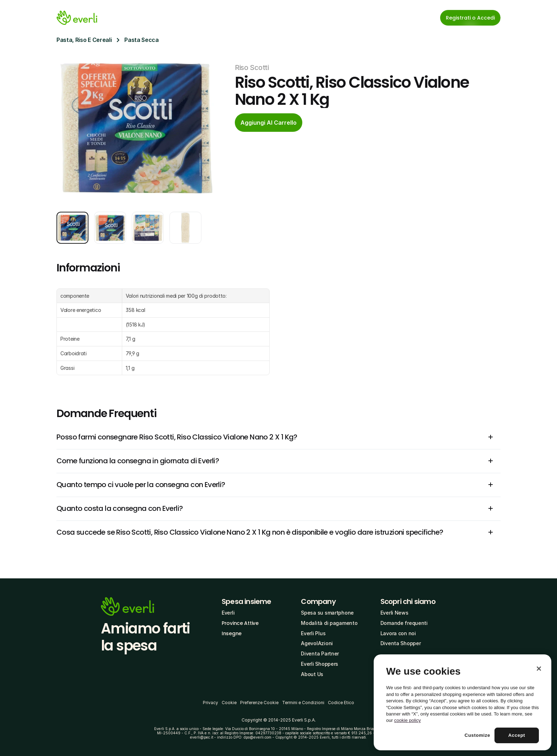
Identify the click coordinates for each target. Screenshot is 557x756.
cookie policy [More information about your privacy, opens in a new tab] (408, 720)
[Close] (539, 669)
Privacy (210, 703)
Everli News (394, 613)
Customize (477, 735)
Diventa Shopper (401, 643)
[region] (463, 702)
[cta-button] (269, 123)
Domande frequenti (404, 623)
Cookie (229, 703)
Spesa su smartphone (327, 613)
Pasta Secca (141, 40)
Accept (517, 735)
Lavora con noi (398, 633)
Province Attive (240, 623)
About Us (312, 674)
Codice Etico (341, 703)
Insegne (232, 633)
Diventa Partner (320, 654)
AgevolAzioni (317, 643)
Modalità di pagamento (329, 623)
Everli (228, 613)
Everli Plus (313, 633)
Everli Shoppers (320, 664)
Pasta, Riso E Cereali (84, 40)
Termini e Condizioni (303, 703)
